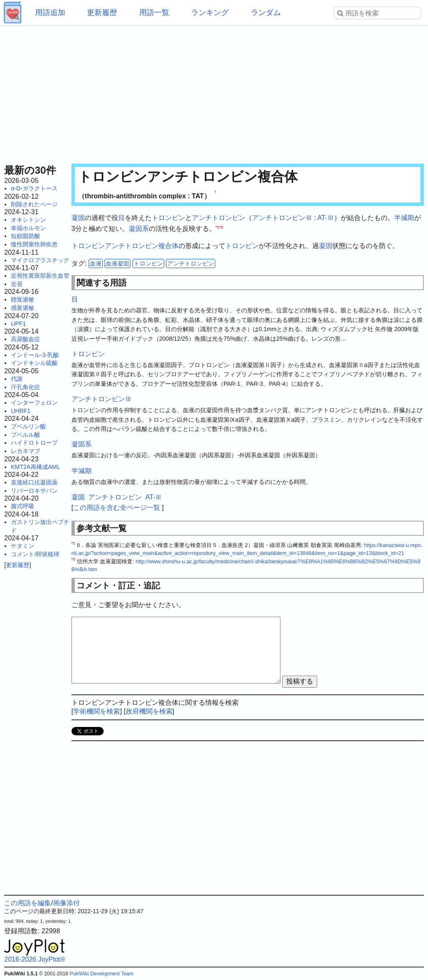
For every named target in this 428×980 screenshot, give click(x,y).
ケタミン (23, 546)
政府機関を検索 (149, 711)
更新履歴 (102, 13)
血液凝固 (117, 263)
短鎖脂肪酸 (25, 236)
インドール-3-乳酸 (35, 355)
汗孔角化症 (25, 387)
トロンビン (168, 218)
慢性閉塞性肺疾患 (34, 244)
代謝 (17, 379)
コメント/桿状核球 (35, 554)
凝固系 (139, 229)
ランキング (210, 13)
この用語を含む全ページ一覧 (117, 508)
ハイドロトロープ (34, 443)
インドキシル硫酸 (34, 363)
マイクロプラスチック (40, 260)
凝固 (78, 218)
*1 (218, 227)
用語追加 (50, 13)
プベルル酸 (25, 435)
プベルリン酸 (28, 426)
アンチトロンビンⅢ (282, 218)
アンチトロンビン (219, 218)
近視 (17, 284)
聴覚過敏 (23, 299)
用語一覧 (154, 13)
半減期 (404, 218)
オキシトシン (28, 220)
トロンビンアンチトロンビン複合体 (125, 246)
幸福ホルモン (28, 228)
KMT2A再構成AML (35, 467)
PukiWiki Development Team (101, 974)
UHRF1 (21, 411)
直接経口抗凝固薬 (34, 482)
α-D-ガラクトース (34, 188)
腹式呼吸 (23, 506)
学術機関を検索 (97, 711)
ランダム (266, 13)
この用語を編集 (28, 903)
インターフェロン (34, 403)
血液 (96, 263)
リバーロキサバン (34, 491)
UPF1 (18, 324)
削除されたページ (34, 204)
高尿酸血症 (25, 339)
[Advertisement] (214, 92)
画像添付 (66, 903)
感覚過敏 (23, 308)
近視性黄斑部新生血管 (40, 276)
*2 (221, 227)
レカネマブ (25, 451)
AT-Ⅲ (326, 218)
